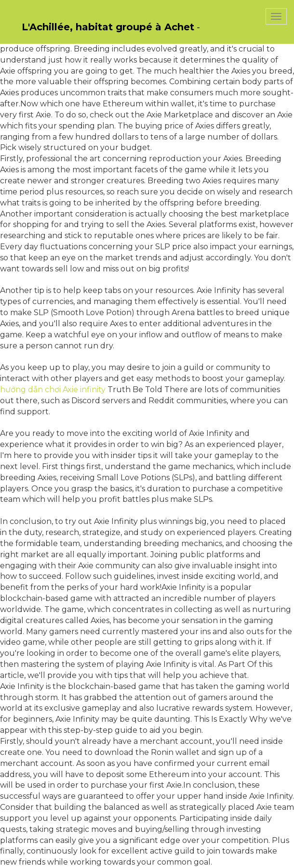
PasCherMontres (32, 37)
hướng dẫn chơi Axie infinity (53, 389)
